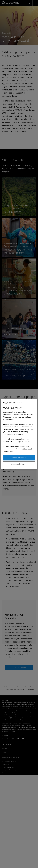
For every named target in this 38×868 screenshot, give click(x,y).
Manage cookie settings (19, 464)
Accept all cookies (19, 458)
